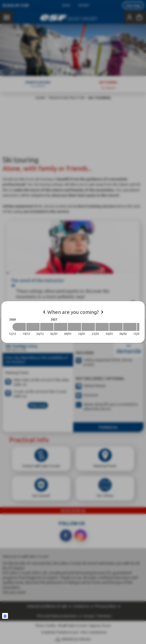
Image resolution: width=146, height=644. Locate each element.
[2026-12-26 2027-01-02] (47, 327)
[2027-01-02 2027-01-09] (61, 327)
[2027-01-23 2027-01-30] (102, 327)
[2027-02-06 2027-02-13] (130, 327)
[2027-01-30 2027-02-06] (116, 327)
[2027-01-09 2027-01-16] (74, 327)
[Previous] (44, 312)
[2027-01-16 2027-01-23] (88, 327)
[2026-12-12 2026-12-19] (19, 327)
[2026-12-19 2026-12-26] (33, 327)
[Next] (102, 312)
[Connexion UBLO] (5, 616)
